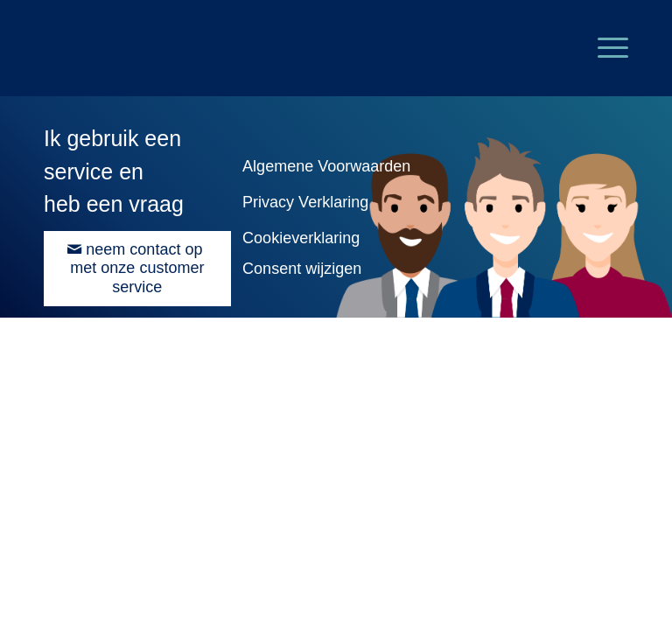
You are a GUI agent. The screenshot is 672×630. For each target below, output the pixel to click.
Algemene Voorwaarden (326, 166)
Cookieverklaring (301, 238)
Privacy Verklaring (305, 202)
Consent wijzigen (302, 269)
